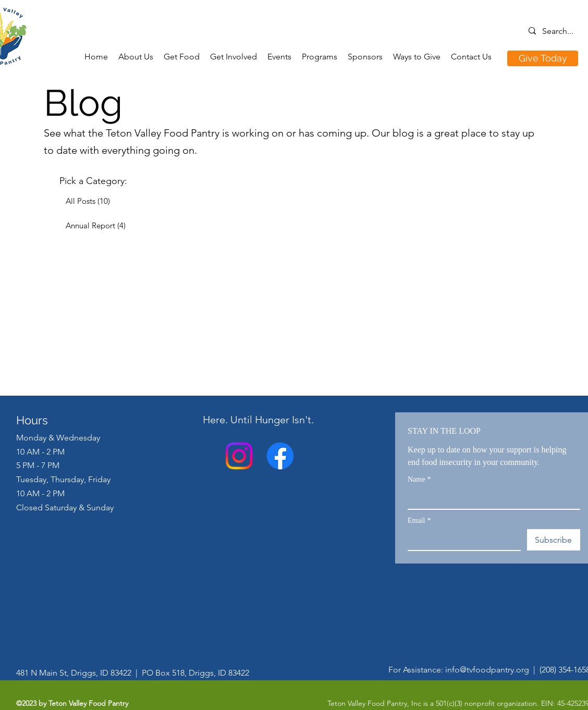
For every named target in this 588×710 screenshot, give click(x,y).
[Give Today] (543, 58)
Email (419, 521)
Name (419, 479)
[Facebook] (280, 456)
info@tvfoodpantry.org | (492, 670)
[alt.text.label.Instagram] (239, 456)
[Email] (461, 540)
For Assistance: (417, 670)
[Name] (491, 498)
